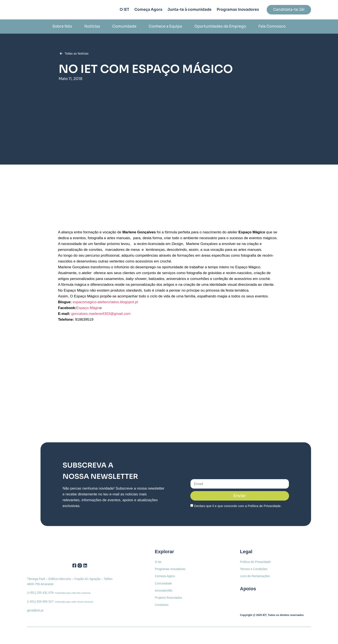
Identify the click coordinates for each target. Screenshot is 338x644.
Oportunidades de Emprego (220, 26)
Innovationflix (164, 590)
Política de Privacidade (264, 506)
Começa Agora (148, 10)
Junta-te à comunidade (189, 10)
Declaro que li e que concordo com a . (238, 506)
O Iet (158, 562)
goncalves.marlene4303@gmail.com (101, 314)
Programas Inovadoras (170, 569)
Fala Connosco (272, 26)
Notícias (92, 26)
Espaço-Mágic (88, 308)
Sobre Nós (62, 26)
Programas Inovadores (238, 10)
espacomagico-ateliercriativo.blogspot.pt (105, 302)
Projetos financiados (168, 597)
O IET (124, 10)
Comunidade (124, 26)
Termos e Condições (254, 569)
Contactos (162, 605)
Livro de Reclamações (255, 576)
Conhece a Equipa (165, 26)
